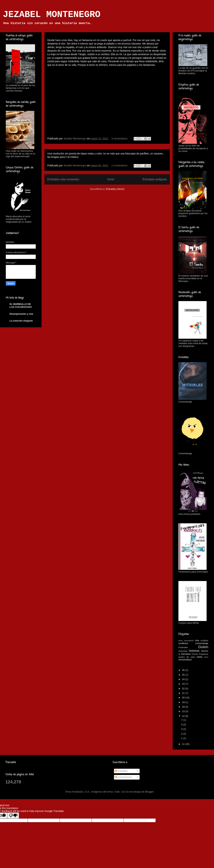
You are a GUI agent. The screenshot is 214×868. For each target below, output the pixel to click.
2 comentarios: (120, 165)
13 (184, 711)
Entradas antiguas (155, 179)
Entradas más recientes (63, 179)
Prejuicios (204, 654)
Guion (203, 647)
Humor (205, 651)
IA (179, 654)
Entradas (121, 771)
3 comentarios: (120, 139)
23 (184, 684)
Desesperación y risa (21, 314)
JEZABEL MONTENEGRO (52, 15)
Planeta (195, 654)
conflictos (183, 643)
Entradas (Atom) (115, 189)
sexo (206, 657)
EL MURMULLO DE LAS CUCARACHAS (21, 306)
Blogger (149, 792)
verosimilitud (185, 660)
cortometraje (202, 643)
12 (184, 716)
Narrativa (186, 654)
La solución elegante (21, 321)
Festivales (183, 647)
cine (197, 640)
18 (184, 707)
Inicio (111, 179)
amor (181, 641)
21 (184, 693)
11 (184, 744)
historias (194, 651)
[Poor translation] (13, 815)
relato (200, 657)
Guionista (183, 651)
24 (184, 679)
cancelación (189, 641)
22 (184, 689)
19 (184, 702)
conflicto (204, 640)
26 (184, 670)
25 (184, 675)
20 (184, 698)
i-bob (117, 792)
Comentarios (123, 777)
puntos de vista (187, 657)
